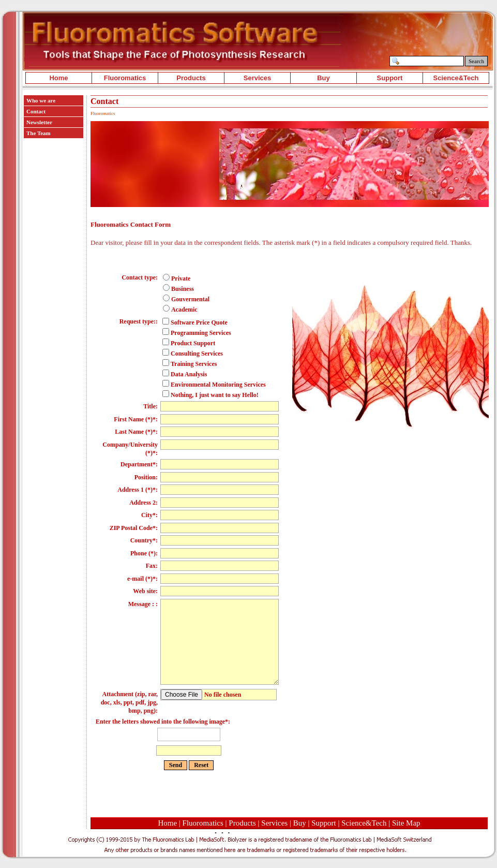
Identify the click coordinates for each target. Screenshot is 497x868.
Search (476, 61)
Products (191, 78)
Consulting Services (193, 354)
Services (258, 78)
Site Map (406, 823)
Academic (180, 310)
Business (178, 289)
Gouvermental (186, 299)
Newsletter (39, 122)
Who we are (41, 100)
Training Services (190, 364)
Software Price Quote (195, 322)
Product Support (189, 343)
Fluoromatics (125, 78)
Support (390, 78)
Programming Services (197, 333)
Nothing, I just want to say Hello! (210, 395)
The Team (39, 133)
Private (177, 278)
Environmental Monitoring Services (214, 385)
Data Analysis (185, 374)
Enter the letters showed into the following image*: (189, 738)
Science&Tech (456, 78)
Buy (323, 78)
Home (58, 78)
